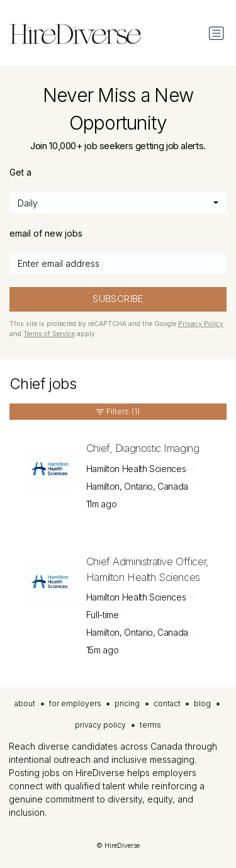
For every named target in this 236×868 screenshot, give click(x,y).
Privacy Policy (201, 324)
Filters (118, 412)
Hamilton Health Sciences (136, 469)
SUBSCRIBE (118, 299)
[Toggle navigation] (216, 33)
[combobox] (118, 203)
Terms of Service (49, 334)
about (25, 703)
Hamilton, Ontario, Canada (137, 486)
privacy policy (100, 725)
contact (167, 703)
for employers (75, 703)
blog (202, 703)
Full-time (103, 615)
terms (150, 725)
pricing (127, 703)
